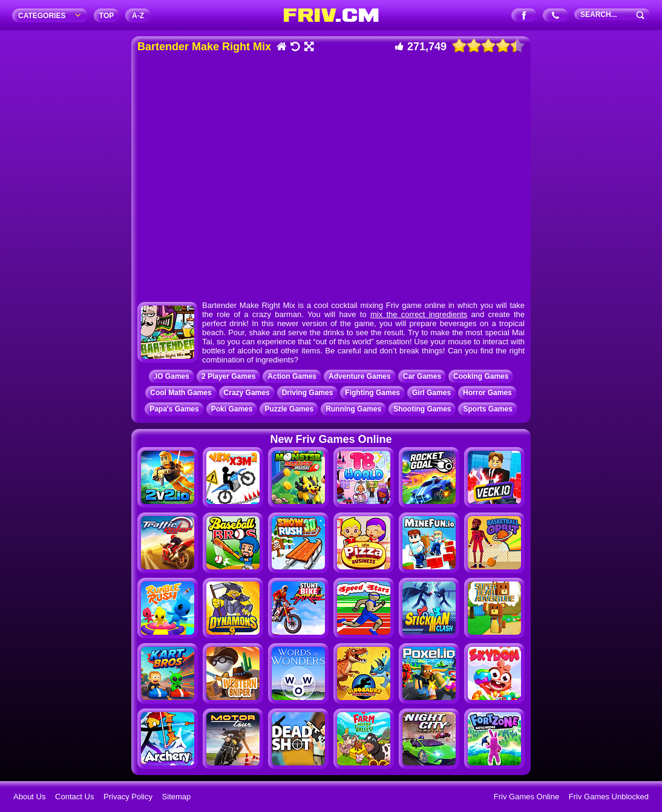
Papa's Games (174, 409)
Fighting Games (372, 393)
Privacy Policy (128, 797)
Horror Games (487, 393)
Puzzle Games (289, 409)
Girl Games (431, 393)
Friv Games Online (526, 797)
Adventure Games (360, 376)
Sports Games (487, 409)
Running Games (353, 409)
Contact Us (74, 797)
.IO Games (172, 376)
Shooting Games (422, 409)
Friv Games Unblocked (609, 797)
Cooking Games (481, 376)
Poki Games (232, 409)
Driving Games (308, 393)
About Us (29, 797)
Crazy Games (247, 393)
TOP (107, 16)
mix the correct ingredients (419, 314)
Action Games (292, 376)
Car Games (422, 376)
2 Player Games (228, 376)
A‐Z (138, 16)
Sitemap (177, 797)
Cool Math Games (181, 393)
